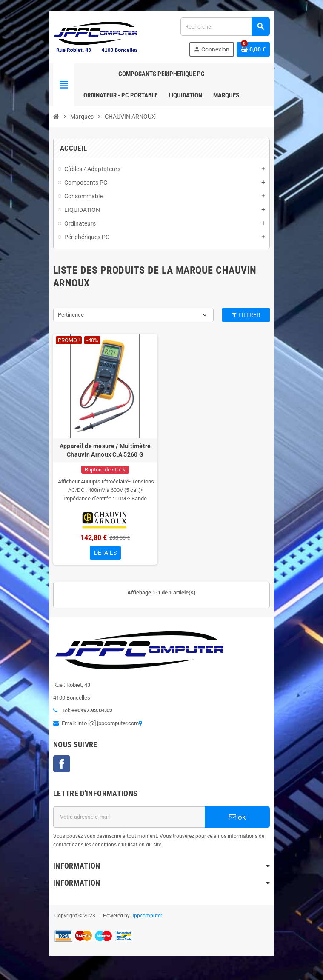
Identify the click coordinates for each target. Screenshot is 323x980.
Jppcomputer (144, 919)
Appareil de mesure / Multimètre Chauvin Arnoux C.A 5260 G (104, 452)
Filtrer (248, 315)
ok (239, 820)
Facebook (60, 767)
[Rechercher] (226, 27)
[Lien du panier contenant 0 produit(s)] (256, 49)
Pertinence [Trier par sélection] (69, 315)
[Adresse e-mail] (129, 820)
